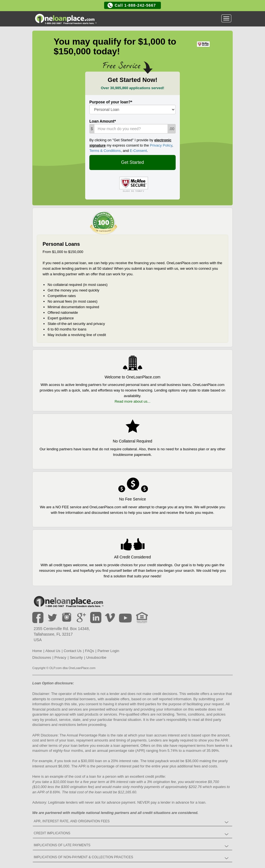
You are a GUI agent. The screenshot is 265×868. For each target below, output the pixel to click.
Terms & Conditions (105, 151)
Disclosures (42, 657)
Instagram (67, 617)
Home (68, 602)
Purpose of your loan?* (111, 102)
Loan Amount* (103, 121)
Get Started (132, 162)
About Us (53, 651)
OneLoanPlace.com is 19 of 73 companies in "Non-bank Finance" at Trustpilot (104, 223)
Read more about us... (133, 401)
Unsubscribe (96, 657)
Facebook (38, 617)
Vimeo (110, 617)
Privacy (60, 657)
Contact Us (73, 651)
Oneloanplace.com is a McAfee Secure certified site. (133, 184)
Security (76, 657)
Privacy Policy (161, 145)
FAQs (89, 651)
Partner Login (108, 651)
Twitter (52, 617)
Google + (81, 617)
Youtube (126, 617)
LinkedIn (96, 617)
